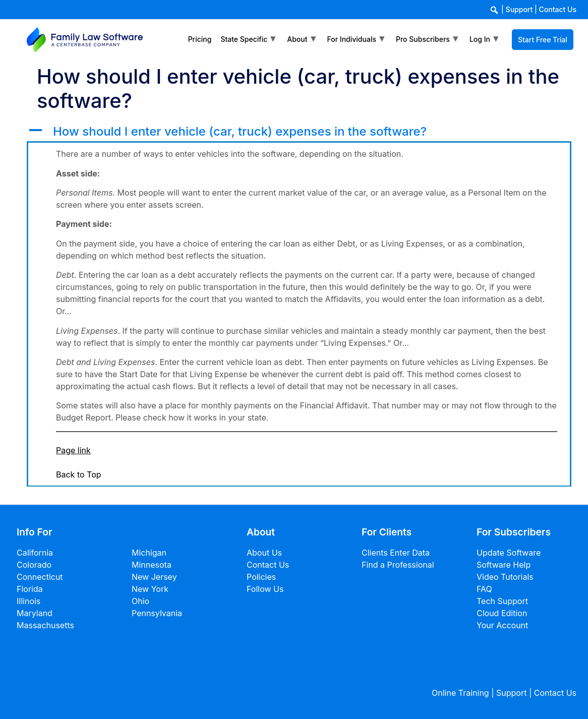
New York (150, 589)
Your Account (502, 625)
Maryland (35, 613)
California (35, 553)
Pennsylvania (157, 613)
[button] (299, 132)
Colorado (34, 565)
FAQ (484, 589)
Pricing (200, 39)
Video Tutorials (505, 577)
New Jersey (154, 577)
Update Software (509, 553)
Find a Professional (398, 565)
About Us (264, 553)
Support (519, 9)
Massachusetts (45, 625)
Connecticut (40, 577)
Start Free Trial (543, 40)
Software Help (504, 565)
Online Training (460, 693)
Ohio (140, 601)
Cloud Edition (502, 613)
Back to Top (79, 474)
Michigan (149, 553)
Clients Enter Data (396, 553)
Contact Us (558, 9)
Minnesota (152, 565)
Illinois (28, 601)
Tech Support (502, 601)
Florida (30, 589)
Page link (73, 450)
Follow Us (265, 589)
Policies (261, 577)
